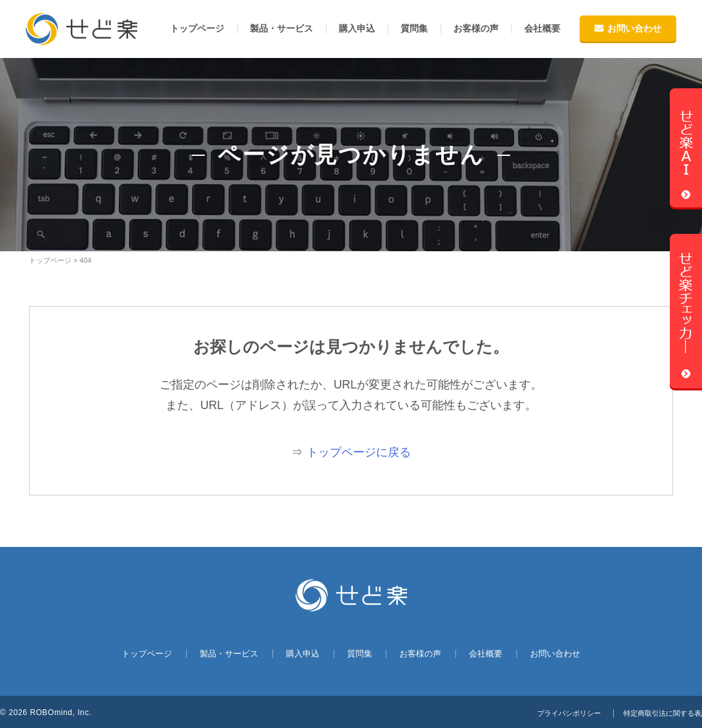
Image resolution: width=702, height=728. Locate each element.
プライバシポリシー (558, 713)
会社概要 (542, 28)
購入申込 (357, 28)
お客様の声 (476, 28)
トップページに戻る (359, 452)
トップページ (197, 28)
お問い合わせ (628, 28)
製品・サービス (281, 28)
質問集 (414, 28)
